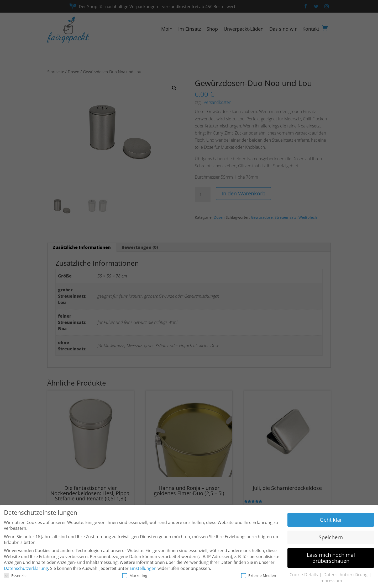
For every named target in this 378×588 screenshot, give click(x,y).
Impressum (331, 581)
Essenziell (16, 576)
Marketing (135, 576)
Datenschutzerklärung (26, 568)
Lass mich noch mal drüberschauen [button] (331, 558)
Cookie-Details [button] (304, 575)
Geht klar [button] (331, 520)
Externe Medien (259, 576)
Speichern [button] (331, 537)
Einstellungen (143, 568)
